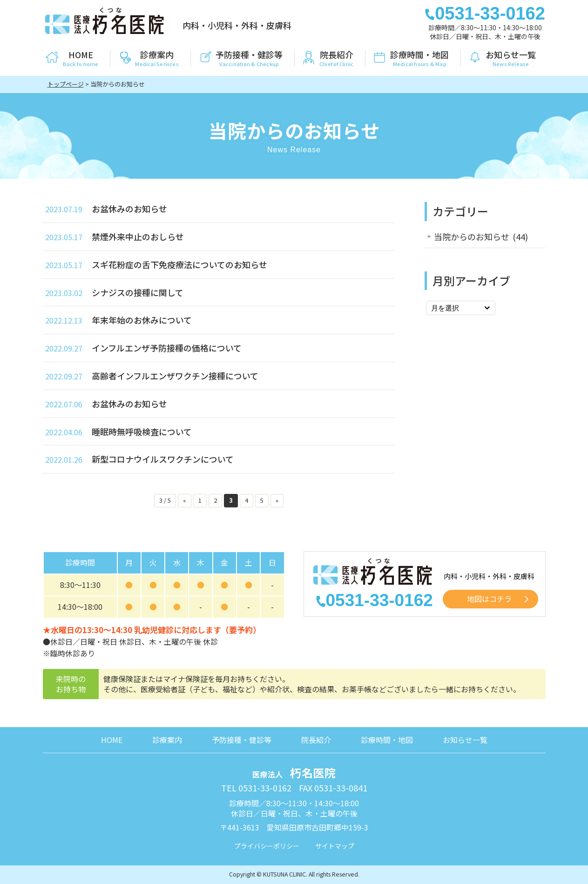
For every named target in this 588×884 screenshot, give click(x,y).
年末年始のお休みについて (142, 320)
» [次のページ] (277, 500)
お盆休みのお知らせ (129, 209)
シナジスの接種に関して (138, 292)
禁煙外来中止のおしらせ (138, 236)
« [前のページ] (185, 500)
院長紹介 (316, 740)
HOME (112, 740)
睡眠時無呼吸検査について (142, 432)
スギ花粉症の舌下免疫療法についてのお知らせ (179, 264)
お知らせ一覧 (465, 740)
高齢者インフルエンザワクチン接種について (175, 376)
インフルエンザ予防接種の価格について (167, 348)
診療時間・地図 (387, 740)
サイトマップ (335, 846)
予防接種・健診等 (242, 740)
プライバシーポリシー (267, 846)
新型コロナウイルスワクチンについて (163, 459)
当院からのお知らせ (472, 236)
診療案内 (167, 740)
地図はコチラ (489, 599)
